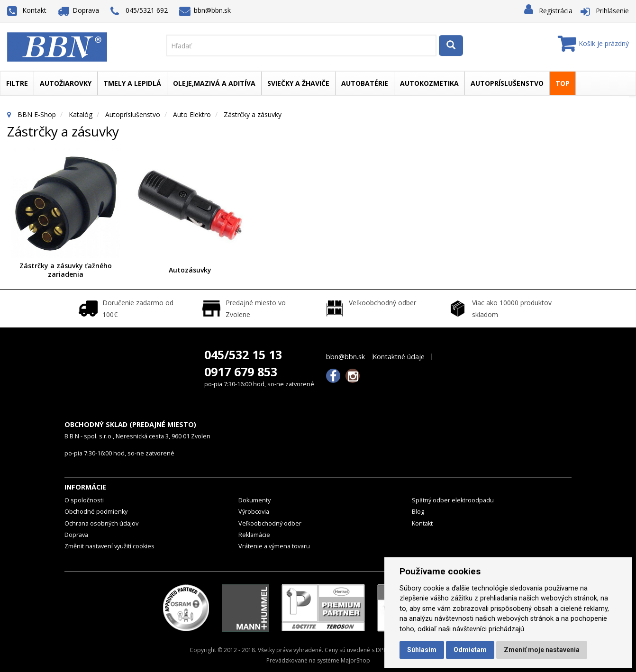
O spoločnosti (84, 500)
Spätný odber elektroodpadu (453, 500)
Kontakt (27, 10)
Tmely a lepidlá (132, 83)
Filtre (17, 83)
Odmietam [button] (470, 650)
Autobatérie (365, 83)
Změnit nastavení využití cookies (109, 546)
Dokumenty (254, 500)
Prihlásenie (612, 11)
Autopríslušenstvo (507, 83)
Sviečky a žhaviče (298, 83)
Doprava (79, 10)
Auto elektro (192, 114)
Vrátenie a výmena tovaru (274, 546)
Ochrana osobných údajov (101, 523)
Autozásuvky (190, 270)
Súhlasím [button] (422, 650)
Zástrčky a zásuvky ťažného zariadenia (66, 270)
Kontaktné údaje (399, 357)
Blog (418, 512)
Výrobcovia (254, 512)
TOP (563, 83)
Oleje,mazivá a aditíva (214, 83)
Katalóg (81, 114)
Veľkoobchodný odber (270, 523)
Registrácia (556, 11)
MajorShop (355, 660)
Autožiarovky (66, 83)
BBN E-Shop (37, 114)
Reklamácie (254, 535)
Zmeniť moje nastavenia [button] (542, 650)
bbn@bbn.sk (205, 10)
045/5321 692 (139, 11)
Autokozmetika (429, 83)
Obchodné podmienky (96, 512)
